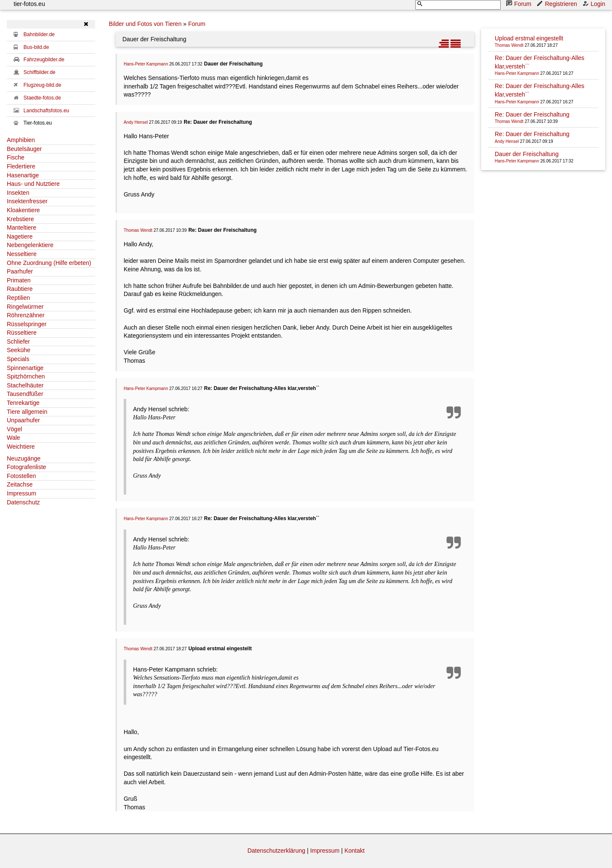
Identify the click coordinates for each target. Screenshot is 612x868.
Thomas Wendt (138, 230)
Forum (519, 4)
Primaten (19, 280)
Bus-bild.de (36, 47)
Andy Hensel (136, 122)
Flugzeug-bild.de (42, 85)
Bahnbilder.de (39, 34)
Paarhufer (20, 271)
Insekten (18, 193)
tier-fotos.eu (29, 4)
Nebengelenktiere (30, 245)
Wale (13, 438)
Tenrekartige (23, 403)
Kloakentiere (23, 210)
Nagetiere (20, 236)
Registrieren (557, 4)
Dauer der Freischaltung (527, 154)
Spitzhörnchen (26, 376)
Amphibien (21, 140)
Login (595, 4)
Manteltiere (21, 228)
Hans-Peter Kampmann (146, 64)
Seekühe (18, 350)
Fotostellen (21, 476)
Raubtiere (20, 289)
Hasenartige (23, 175)
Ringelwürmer (25, 307)
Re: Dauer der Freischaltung (532, 114)
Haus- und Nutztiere (33, 184)
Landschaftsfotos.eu (46, 111)
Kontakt (354, 851)
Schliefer (18, 342)
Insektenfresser (27, 201)
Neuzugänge (24, 458)
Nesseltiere (22, 254)
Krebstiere (20, 219)
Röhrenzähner (26, 315)
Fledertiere (21, 166)
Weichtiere (21, 447)
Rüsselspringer (27, 324)
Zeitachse (20, 484)
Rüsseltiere (22, 333)
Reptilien (18, 298)
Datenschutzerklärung (276, 851)
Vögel (14, 429)
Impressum (21, 493)
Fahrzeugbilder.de (44, 60)
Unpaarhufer (23, 420)
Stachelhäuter (25, 385)
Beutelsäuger (24, 149)
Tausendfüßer (25, 394)
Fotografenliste (27, 467)
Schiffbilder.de (39, 72)
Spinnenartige (25, 368)
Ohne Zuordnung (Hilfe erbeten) (49, 263)
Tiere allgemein (27, 412)
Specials (18, 359)
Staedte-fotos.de (42, 98)
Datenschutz (23, 502)
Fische (16, 157)
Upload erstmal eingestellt (529, 38)
